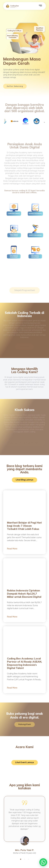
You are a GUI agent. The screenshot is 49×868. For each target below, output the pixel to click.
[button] (21, 859)
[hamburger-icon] (40, 6)
